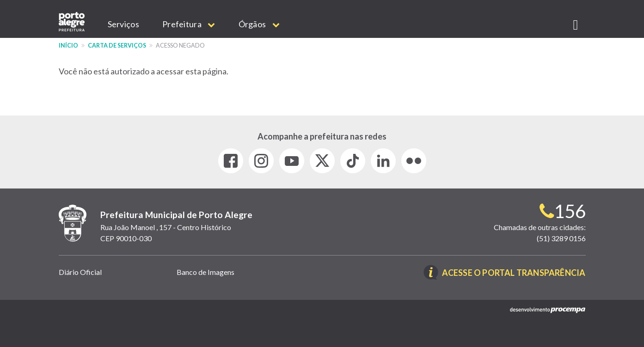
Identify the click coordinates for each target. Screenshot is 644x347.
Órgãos (259, 24)
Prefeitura (189, 24)
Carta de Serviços (117, 46)
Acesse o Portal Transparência (514, 273)
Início (68, 46)
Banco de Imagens (205, 272)
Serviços (123, 24)
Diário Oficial (80, 272)
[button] (576, 23)
